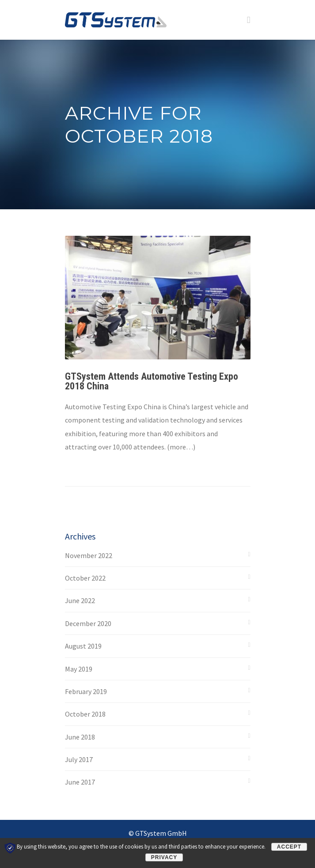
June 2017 (80, 782)
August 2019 (83, 646)
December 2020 (88, 623)
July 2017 (79, 759)
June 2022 (80, 600)
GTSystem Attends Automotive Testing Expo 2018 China (152, 381)
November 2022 (89, 555)
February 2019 (86, 691)
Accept (289, 847)
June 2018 (80, 737)
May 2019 (79, 669)
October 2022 (85, 578)
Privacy (164, 857)
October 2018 (85, 714)
